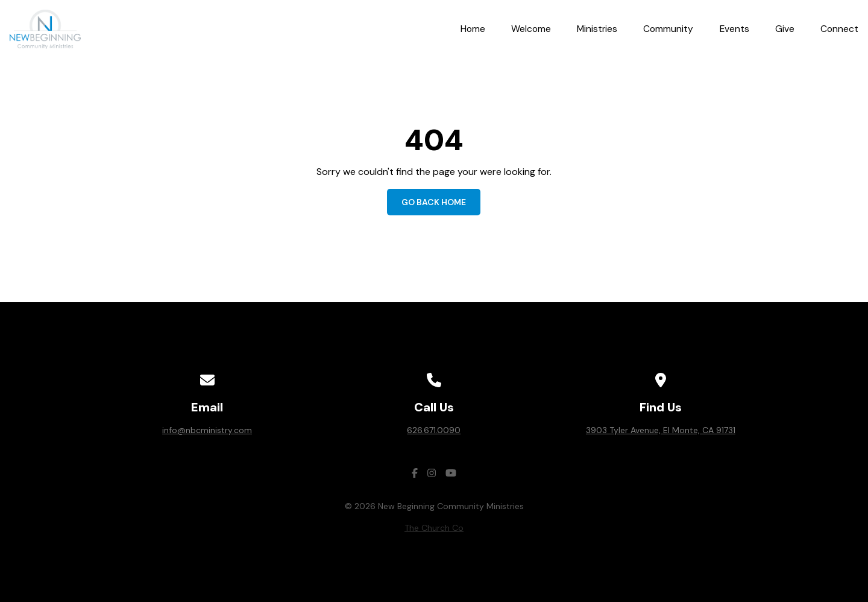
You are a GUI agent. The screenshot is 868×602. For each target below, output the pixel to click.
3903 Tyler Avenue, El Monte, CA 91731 (661, 430)
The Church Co (434, 528)
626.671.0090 (434, 430)
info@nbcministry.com (207, 430)
